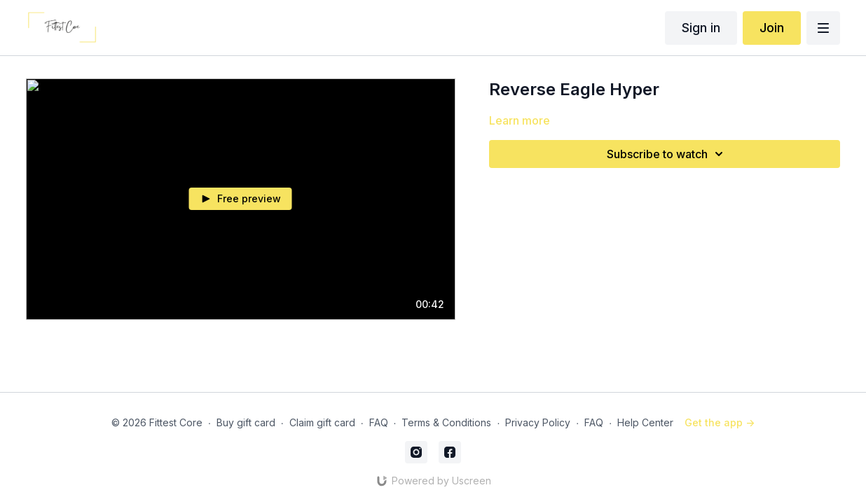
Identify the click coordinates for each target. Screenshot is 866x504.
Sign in (701, 28)
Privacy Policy (538, 422)
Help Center (645, 422)
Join (772, 28)
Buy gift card (246, 422)
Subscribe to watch (667, 154)
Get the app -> (720, 422)
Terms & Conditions (446, 422)
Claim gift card (322, 422)
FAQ (379, 422)
